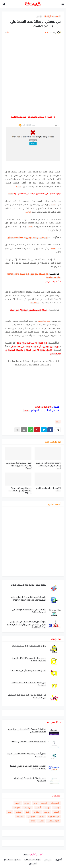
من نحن (48, 860)
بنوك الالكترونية (54, 816)
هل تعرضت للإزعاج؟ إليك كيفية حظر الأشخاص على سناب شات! (27, 696)
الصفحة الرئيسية (52, 16)
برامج (39, 16)
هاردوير (47, 812)
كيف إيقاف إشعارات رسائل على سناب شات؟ (28, 670)
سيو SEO (17, 807)
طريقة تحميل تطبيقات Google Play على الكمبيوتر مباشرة (29, 611)
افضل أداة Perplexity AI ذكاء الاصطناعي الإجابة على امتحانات (26, 755)
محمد (26, 854)
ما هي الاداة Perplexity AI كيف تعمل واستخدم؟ (30, 779)
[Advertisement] (33, 74)
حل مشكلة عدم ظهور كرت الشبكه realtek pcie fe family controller (34, 276)
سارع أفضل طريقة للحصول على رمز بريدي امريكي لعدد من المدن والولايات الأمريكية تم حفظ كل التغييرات (27, 624)
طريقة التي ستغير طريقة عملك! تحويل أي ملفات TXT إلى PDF (20, 491)
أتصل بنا (58, 860)
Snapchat (20, 816)
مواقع (27, 803)
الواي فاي (31, 816)
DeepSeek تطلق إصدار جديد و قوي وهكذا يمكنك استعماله (28, 767)
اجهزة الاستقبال (53, 821)
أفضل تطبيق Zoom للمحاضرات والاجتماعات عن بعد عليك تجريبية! (19, 466)
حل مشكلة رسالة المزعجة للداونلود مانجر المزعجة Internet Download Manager (29, 598)
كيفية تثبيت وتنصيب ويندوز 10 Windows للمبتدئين (27, 237)
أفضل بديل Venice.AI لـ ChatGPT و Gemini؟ (28, 741)
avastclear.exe (44, 321)
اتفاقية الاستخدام (12, 860)
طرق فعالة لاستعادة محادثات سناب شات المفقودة (28, 684)
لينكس (41, 821)
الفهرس (33, 863)
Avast (19, 186)
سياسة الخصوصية (32, 860)
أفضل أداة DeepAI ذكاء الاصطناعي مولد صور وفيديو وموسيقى (27, 730)
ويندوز (47, 807)
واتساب (56, 807)
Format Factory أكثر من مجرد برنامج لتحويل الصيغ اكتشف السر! (48, 466)
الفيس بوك (55, 803)
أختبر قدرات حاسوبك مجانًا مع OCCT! (48, 489)
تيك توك (19, 812)
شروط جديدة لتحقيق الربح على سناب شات (29, 646)
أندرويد (18, 803)
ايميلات (56, 812)
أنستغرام (37, 812)
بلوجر (10, 812)
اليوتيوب (44, 803)
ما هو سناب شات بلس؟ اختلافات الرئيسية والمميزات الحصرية (29, 659)
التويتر (28, 812)
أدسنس (38, 807)
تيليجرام (42, 816)
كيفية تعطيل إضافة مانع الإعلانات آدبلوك (28, 585)
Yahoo (33, 821)
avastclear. (35, 303)
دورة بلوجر (28, 807)
